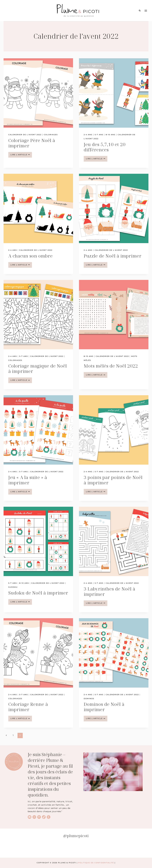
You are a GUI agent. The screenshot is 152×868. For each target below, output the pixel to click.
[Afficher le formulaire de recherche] (140, 11)
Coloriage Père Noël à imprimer (32, 143)
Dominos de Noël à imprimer (104, 707)
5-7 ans (99, 135)
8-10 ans (111, 135)
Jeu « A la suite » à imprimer (28, 480)
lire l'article (21, 155)
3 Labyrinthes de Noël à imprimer (109, 591)
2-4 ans (88, 135)
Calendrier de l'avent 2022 (25, 135)
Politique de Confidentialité (96, 863)
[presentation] (38, 93)
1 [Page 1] (13, 735)
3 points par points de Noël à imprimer (113, 480)
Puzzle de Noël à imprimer (113, 256)
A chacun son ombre (31, 256)
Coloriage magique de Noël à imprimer (38, 368)
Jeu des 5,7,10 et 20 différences (105, 147)
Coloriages (51, 135)
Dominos (89, 699)
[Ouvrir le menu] (146, 11)
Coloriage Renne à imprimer (28, 707)
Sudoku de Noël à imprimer (38, 593)
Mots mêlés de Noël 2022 (111, 366)
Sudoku (13, 587)
